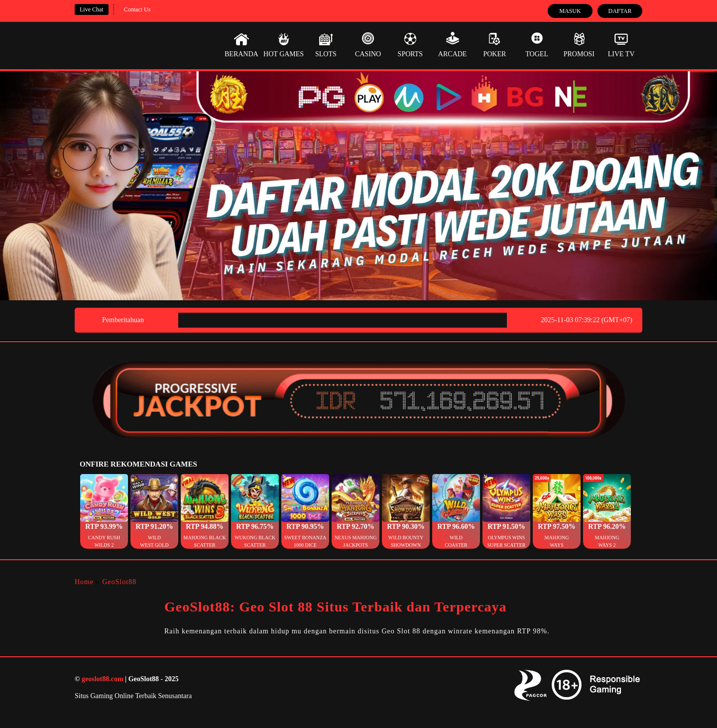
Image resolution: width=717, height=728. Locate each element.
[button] (104, 511)
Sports (411, 45)
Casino (368, 45)
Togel (537, 45)
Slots (326, 45)
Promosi (579, 45)
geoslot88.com (103, 679)
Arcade (453, 45)
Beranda (241, 45)
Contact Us (137, 9)
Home (84, 582)
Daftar (620, 11)
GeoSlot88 (119, 582)
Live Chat (92, 9)
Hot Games (284, 45)
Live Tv (621, 45)
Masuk (570, 11)
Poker (494, 45)
